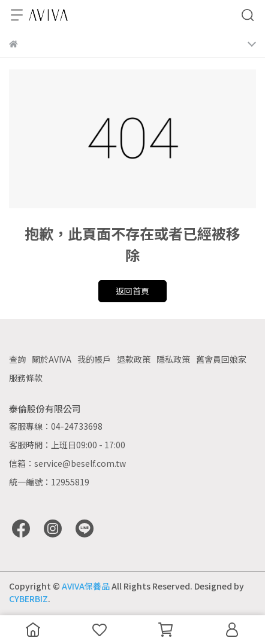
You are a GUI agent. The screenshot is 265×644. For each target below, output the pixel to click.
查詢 (17, 359)
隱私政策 (173, 359)
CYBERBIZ (28, 599)
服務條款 (26, 378)
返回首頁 (132, 291)
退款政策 (134, 359)
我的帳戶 (94, 359)
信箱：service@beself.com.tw (67, 463)
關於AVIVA (52, 359)
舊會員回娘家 (221, 359)
